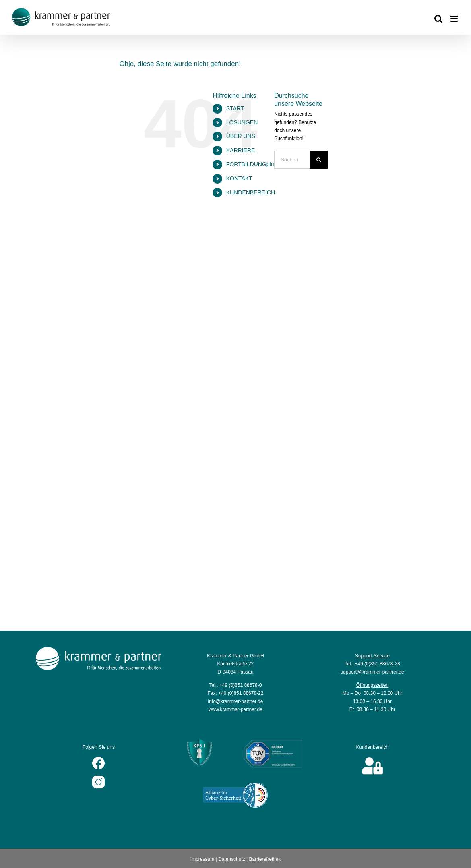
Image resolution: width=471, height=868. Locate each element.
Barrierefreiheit (265, 859)
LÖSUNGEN (242, 122)
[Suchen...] (292, 160)
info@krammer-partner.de (235, 701)
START (235, 108)
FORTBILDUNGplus (252, 164)
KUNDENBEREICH (251, 192)
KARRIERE (241, 150)
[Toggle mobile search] (438, 19)
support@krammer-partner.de (372, 672)
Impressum (202, 859)
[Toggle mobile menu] (455, 19)
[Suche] (319, 160)
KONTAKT (239, 178)
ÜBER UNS (241, 136)
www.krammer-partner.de (235, 709)
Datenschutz (232, 859)
